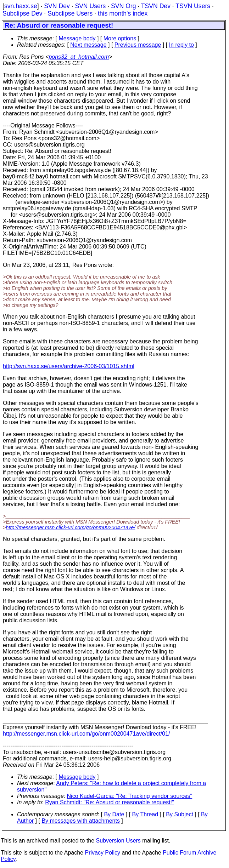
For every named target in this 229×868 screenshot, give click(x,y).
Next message (88, 45)
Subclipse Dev (22, 13)
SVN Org (123, 6)
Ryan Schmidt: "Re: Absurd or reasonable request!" (110, 802)
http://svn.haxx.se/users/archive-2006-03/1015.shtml (69, 366)
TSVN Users (193, 6)
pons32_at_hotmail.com (79, 57)
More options (120, 38)
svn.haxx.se (21, 6)
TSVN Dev (156, 6)
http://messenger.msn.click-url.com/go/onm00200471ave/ (70, 527)
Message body (77, 38)
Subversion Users (118, 841)
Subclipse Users (70, 13)
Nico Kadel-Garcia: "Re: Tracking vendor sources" (130, 796)
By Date (114, 814)
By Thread (145, 814)
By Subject (179, 814)
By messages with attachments (81, 821)
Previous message (138, 45)
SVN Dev (57, 6)
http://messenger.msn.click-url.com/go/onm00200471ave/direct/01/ (86, 734)
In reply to (181, 45)
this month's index (123, 13)
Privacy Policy (102, 853)
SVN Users (90, 6)
